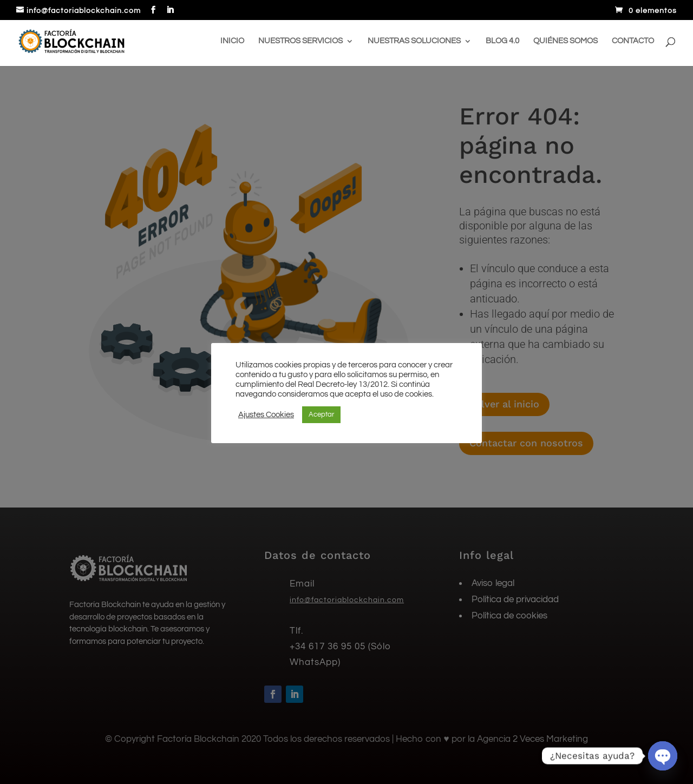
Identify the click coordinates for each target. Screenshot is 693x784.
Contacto (633, 41)
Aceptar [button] (321, 414)
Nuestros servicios (300, 41)
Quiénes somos (565, 41)
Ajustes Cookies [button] (266, 415)
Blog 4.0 (502, 41)
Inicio (232, 41)
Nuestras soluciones (414, 41)
